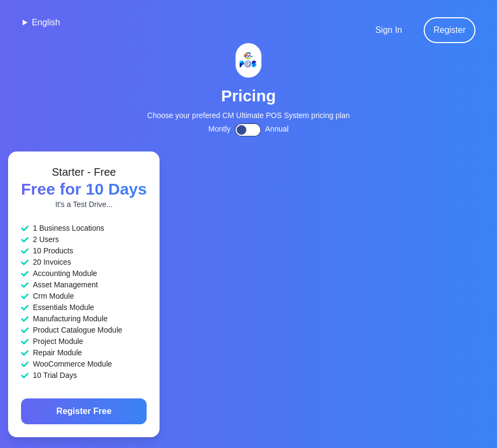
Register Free (84, 411)
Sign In (389, 30)
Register (450, 30)
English (46, 22)
